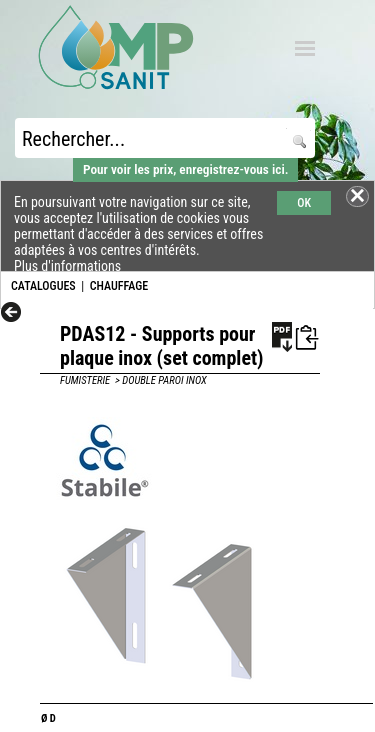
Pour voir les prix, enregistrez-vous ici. (185, 169)
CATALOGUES (43, 286)
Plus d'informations (67, 266)
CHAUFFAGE (119, 286)
